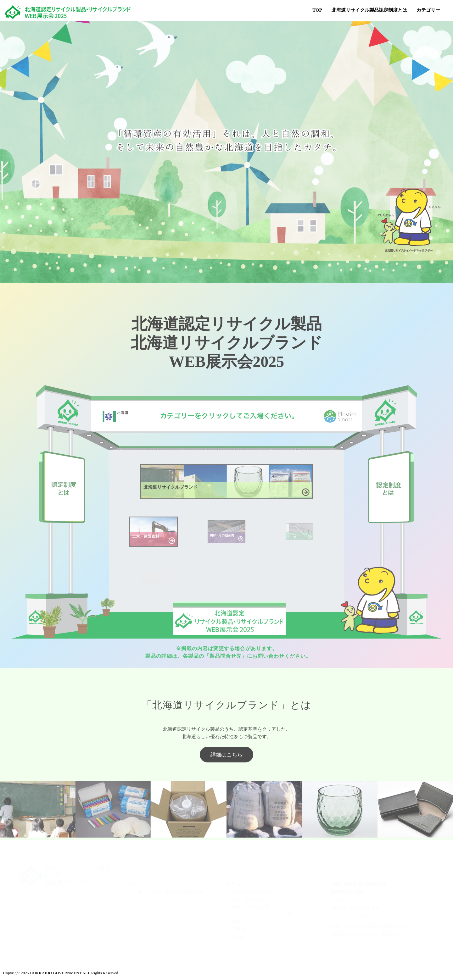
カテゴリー (238, 884)
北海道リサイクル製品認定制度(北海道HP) (370, 926)
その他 (238, 937)
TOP (317, 10)
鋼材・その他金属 (250, 907)
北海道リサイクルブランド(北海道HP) (366, 934)
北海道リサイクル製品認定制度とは (369, 10)
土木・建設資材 (248, 899)
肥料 (236, 922)
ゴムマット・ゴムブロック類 (262, 914)
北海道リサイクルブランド (260, 892)
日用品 (238, 929)
